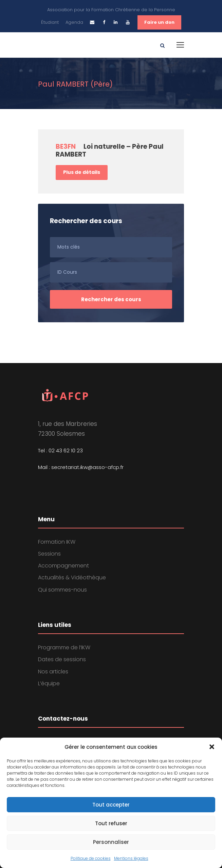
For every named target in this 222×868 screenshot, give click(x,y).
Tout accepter (111, 805)
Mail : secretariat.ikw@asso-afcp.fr (81, 467)
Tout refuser (111, 823)
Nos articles (53, 672)
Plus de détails (82, 172)
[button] (212, 747)
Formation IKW (57, 542)
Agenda (74, 22)
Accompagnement (63, 566)
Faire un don (159, 22)
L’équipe (49, 683)
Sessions (49, 554)
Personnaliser (111, 842)
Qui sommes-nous (62, 590)
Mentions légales (131, 858)
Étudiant (50, 22)
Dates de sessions (62, 659)
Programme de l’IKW (64, 647)
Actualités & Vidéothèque (72, 577)
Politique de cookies (91, 858)
